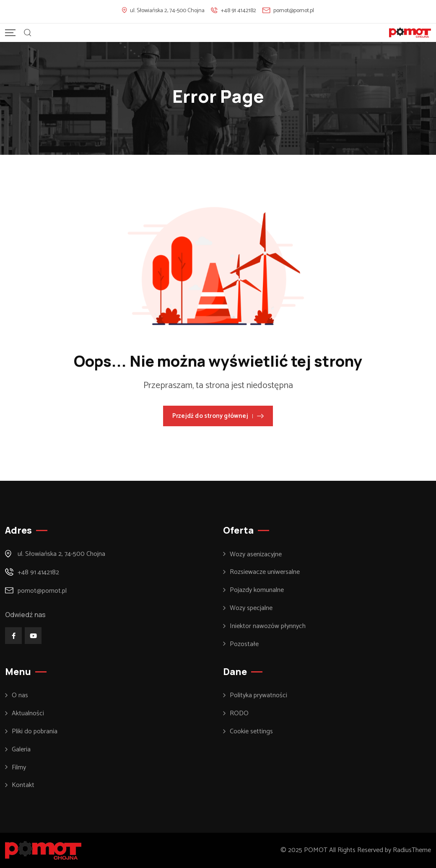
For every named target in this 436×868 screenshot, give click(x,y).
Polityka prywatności (258, 696)
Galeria (21, 750)
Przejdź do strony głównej (218, 416)
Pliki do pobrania (35, 732)
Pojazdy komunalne (257, 590)
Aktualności (28, 714)
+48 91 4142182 (239, 11)
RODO (239, 714)
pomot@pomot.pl (294, 11)
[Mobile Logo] (410, 33)
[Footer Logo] (43, 850)
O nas (20, 696)
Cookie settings (251, 732)
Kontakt (23, 785)
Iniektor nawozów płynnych (268, 626)
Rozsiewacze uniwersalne (265, 572)
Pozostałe (244, 644)
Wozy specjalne (251, 608)
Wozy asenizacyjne (256, 555)
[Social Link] (13, 636)
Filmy (19, 768)
